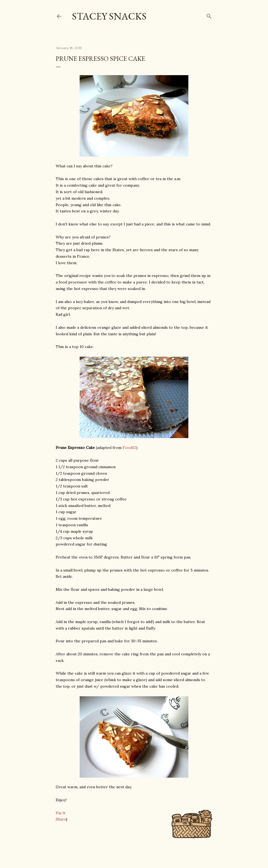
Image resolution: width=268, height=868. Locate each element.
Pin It (61, 813)
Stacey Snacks (109, 16)
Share (61, 819)
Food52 (129, 448)
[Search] (209, 15)
